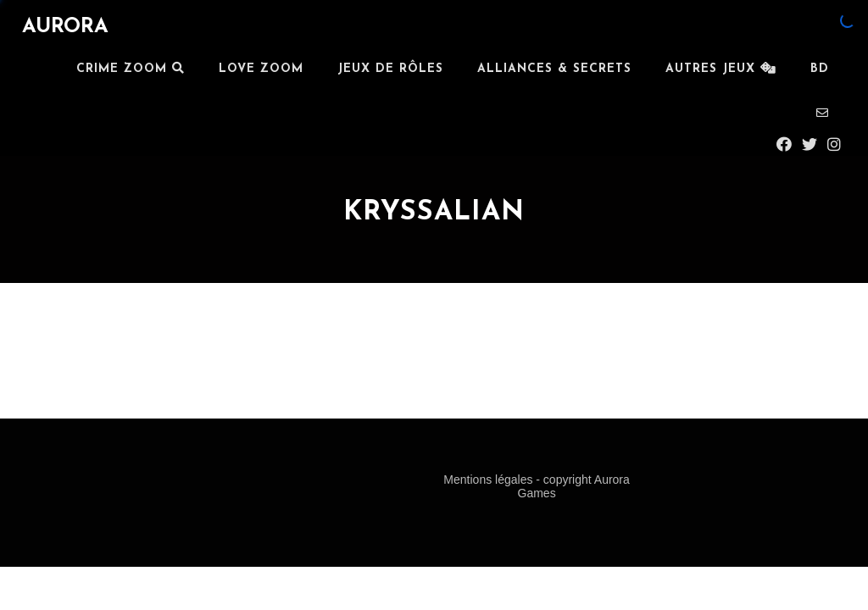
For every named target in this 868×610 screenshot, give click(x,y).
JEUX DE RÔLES (390, 69)
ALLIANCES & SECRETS (554, 69)
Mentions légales (490, 480)
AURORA (65, 27)
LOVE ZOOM (261, 69)
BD (820, 69)
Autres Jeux (721, 69)
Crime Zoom (131, 69)
